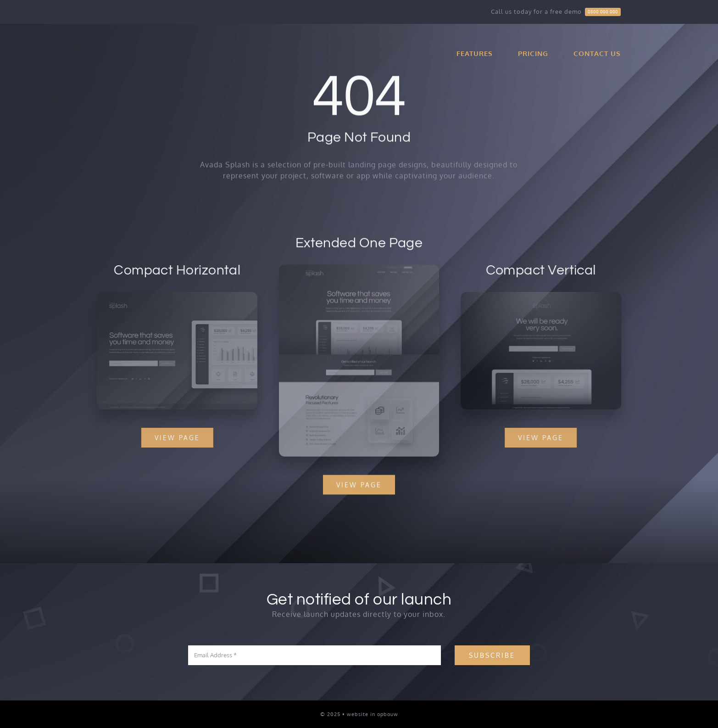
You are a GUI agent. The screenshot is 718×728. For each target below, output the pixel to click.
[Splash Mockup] (359, 269)
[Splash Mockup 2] (176, 296)
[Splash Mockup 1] (542, 296)
